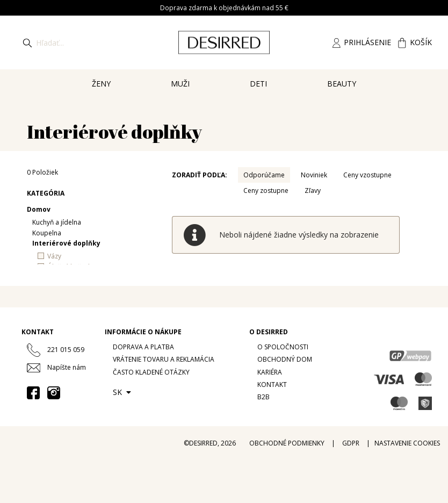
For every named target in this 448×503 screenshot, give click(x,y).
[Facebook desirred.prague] (33, 392)
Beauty (342, 84)
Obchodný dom (285, 359)
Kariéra (270, 372)
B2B (263, 397)
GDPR (351, 443)
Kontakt (272, 385)
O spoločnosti (283, 347)
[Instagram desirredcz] (54, 392)
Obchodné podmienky (287, 443)
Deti (258, 84)
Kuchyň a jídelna (57, 222)
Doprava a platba (143, 347)
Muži (180, 84)
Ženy (101, 84)
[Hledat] (27, 42)
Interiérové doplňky (66, 243)
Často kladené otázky (151, 372)
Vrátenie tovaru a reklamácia (164, 359)
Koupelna (47, 233)
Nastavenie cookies (407, 443)
